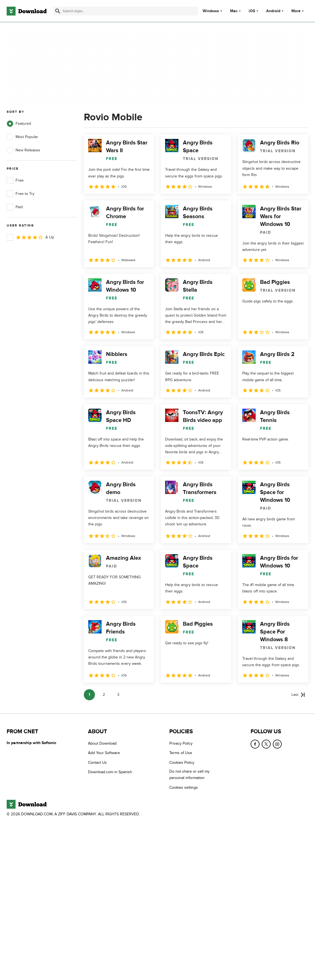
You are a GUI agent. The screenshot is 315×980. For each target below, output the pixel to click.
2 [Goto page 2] (104, 695)
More (298, 11)
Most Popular (22, 137)
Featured (19, 124)
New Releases (23, 150)
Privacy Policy (181, 743)
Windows (211, 11)
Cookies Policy (182, 763)
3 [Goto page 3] (118, 695)
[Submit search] (58, 11)
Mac (234, 11)
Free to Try (21, 194)
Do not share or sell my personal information (189, 775)
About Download (102, 743)
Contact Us (97, 763)
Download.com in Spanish (110, 772)
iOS (252, 11)
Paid (15, 207)
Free (15, 180)
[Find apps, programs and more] (125, 11)
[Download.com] (27, 11)
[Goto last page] (298, 695)
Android (273, 11)
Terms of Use (181, 753)
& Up (30, 237)
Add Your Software (104, 753)
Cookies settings (184, 787)
